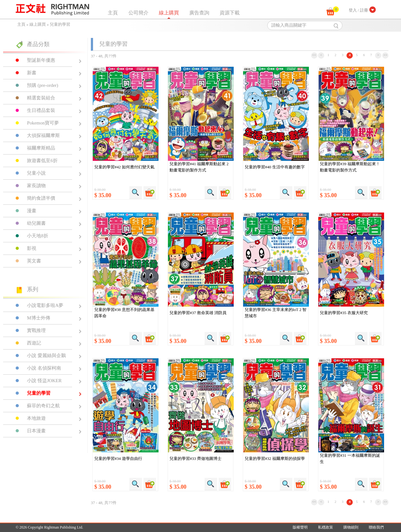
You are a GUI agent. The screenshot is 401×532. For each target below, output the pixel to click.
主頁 (113, 13)
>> (385, 55)
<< (314, 55)
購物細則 (351, 527)
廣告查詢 (199, 13)
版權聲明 (300, 527)
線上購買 (169, 13)
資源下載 (230, 13)
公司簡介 (138, 13)
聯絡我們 (376, 527)
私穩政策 (325, 527)
